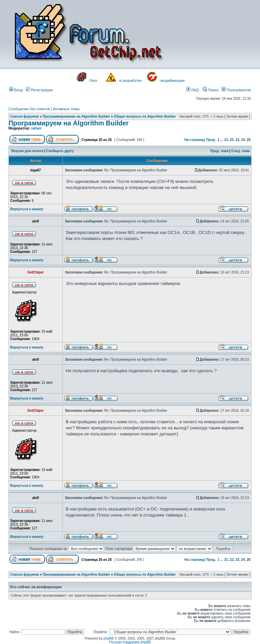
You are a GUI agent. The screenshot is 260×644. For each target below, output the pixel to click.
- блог (93, 80)
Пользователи (236, 90)
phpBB (109, 638)
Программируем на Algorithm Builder (69, 123)
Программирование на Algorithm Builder (76, 116)
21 (226, 140)
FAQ (192, 90)
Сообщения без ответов (29, 109)
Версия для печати (27, 151)
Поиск (211, 90)
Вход (16, 90)
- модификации (171, 80)
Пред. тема (219, 151)
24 (243, 140)
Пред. (211, 140)
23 (237, 140)
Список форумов (25, 116)
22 (232, 140)
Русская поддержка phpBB (130, 642)
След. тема (240, 151)
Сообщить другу (60, 151)
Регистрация (39, 90)
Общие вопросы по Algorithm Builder (145, 116)
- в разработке (129, 80)
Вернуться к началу (27, 209)
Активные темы (66, 109)
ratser (36, 128)
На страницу (195, 140)
